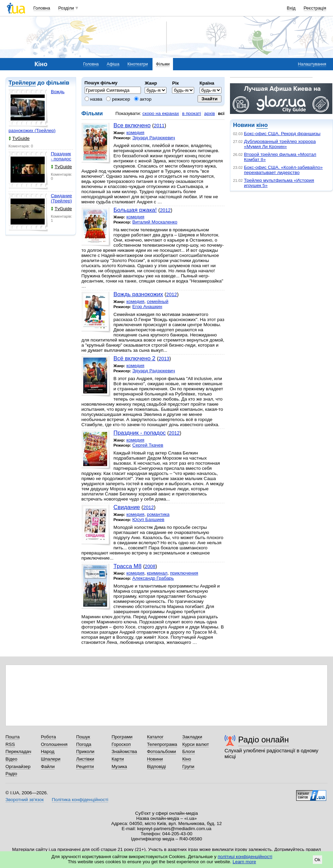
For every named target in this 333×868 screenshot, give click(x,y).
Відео (11, 759)
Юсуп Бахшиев (148, 519)
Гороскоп (121, 744)
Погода (84, 744)
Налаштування (312, 64)
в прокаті (192, 113)
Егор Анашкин (147, 307)
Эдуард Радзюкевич (154, 138)
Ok (317, 860)
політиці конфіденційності (245, 857)
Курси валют (196, 744)
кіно (262, 125)
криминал (157, 573)
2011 (159, 126)
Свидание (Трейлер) (61, 198)
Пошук (83, 737)
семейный (157, 301)
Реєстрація (315, 8)
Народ (48, 751)
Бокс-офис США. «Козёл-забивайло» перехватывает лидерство (283, 170)
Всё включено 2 (135, 358)
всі (221, 113)
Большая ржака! (135, 210)
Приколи (85, 751)
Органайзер (18, 766)
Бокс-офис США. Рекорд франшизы (282, 134)
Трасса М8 (128, 566)
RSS (10, 744)
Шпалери (51, 759)
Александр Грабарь (153, 578)
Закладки (192, 737)
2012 (165, 210)
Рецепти (85, 766)
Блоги (189, 751)
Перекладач (18, 751)
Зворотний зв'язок (25, 800)
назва (93, 99)
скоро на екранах (161, 113)
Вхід (291, 8)
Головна (42, 8)
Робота (48, 737)
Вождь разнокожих (138, 294)
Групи (188, 766)
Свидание (127, 507)
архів (209, 113)
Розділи (66, 8)
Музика (119, 766)
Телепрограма (162, 744)
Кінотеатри (137, 64)
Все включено (132, 125)
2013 (164, 359)
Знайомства (124, 751)
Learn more (244, 862)
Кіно (187, 759)
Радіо (11, 774)
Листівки (85, 759)
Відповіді (157, 766)
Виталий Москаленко (155, 222)
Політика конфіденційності (80, 800)
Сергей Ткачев (148, 445)
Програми (122, 737)
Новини (155, 759)
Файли (48, 766)
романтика (158, 514)
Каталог (155, 737)
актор (143, 99)
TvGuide (19, 138)
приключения (184, 573)
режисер (118, 99)
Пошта (12, 737)
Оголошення (54, 744)
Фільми (163, 64)
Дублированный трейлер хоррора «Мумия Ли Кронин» (280, 144)
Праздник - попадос (61, 156)
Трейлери (22, 83)
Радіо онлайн (264, 740)
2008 (150, 566)
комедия (135, 133)
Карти (118, 759)
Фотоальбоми (162, 751)
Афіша (113, 64)
